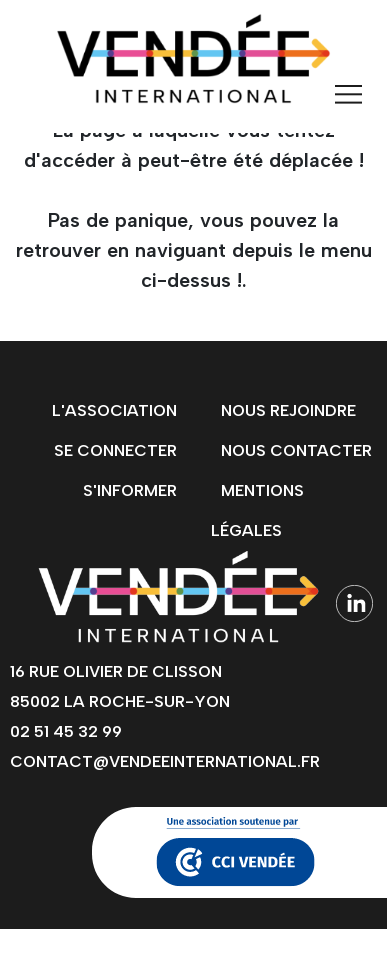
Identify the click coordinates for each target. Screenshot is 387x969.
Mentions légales (257, 510)
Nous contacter (296, 450)
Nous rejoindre (288, 410)
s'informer (130, 490)
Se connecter (115, 450)
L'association (114, 410)
